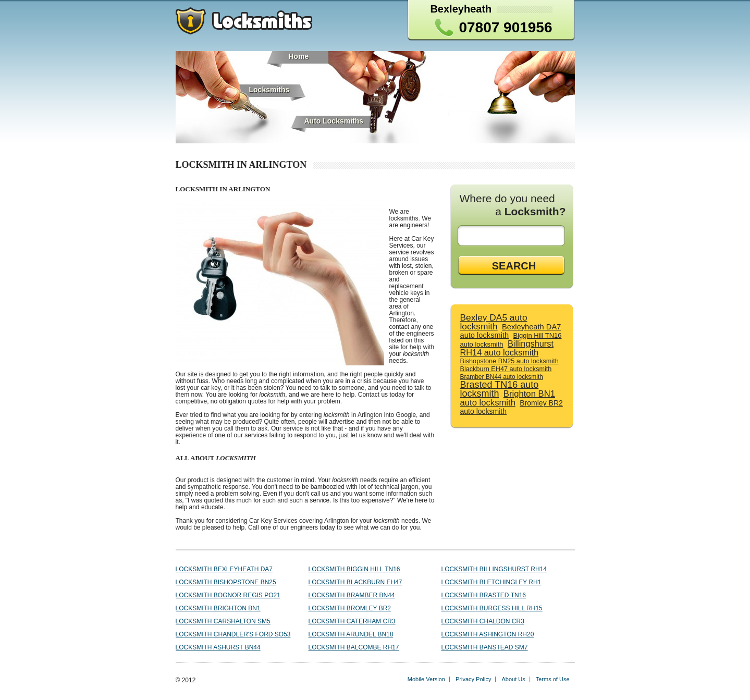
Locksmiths (269, 90)
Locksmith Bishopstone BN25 (226, 582)
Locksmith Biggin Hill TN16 (354, 569)
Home (299, 56)
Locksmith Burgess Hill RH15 (492, 608)
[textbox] (513, 236)
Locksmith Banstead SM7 (485, 647)
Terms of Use (553, 679)
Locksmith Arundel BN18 (351, 634)
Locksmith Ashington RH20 (488, 634)
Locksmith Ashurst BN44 (218, 647)
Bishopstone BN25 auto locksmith (509, 361)
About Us (513, 679)
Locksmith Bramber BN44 (352, 595)
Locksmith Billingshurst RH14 (494, 569)
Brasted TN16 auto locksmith (500, 389)
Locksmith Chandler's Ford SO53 (233, 634)
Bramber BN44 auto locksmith (502, 377)
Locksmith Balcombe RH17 (354, 647)
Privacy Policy (473, 679)
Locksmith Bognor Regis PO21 (228, 595)
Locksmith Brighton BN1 (218, 608)
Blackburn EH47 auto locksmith (506, 369)
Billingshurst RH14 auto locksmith (507, 348)
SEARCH (514, 266)
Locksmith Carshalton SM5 (223, 621)
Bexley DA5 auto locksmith (494, 322)
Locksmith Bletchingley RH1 (491, 582)
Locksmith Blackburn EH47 (355, 582)
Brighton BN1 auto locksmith (508, 398)
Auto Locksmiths (334, 121)
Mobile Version (426, 679)
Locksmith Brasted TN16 (484, 595)
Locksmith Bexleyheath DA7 (224, 569)
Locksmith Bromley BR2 (350, 608)
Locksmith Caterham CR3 (352, 621)
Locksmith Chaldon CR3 (483, 621)
